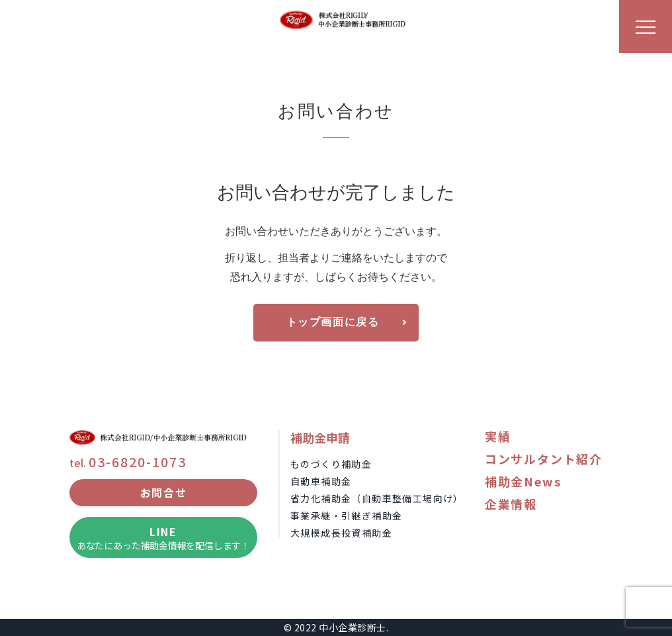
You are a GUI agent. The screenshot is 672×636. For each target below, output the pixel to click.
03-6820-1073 (138, 462)
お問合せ (163, 492)
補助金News (523, 481)
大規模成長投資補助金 (341, 533)
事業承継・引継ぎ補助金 (346, 516)
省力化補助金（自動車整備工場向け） (377, 498)
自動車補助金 (321, 481)
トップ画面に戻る (333, 323)
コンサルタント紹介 (544, 459)
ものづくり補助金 (331, 464)
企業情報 (511, 504)
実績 (498, 436)
